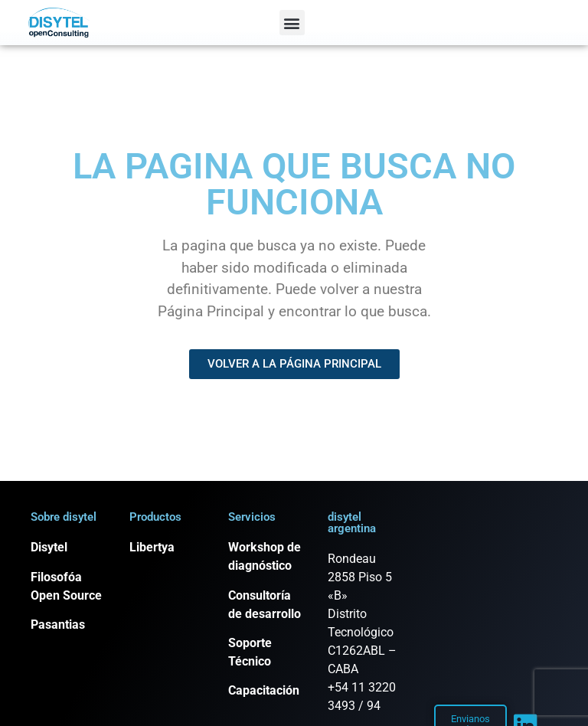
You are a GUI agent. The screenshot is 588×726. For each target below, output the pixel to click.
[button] (292, 23)
